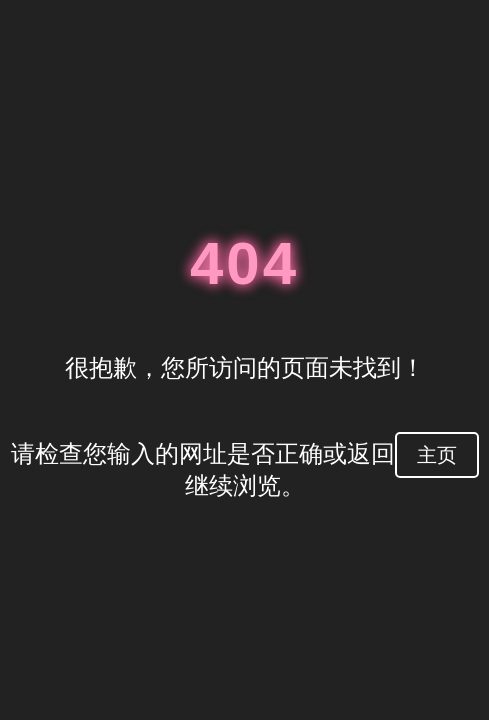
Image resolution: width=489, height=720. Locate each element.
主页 (437, 455)
